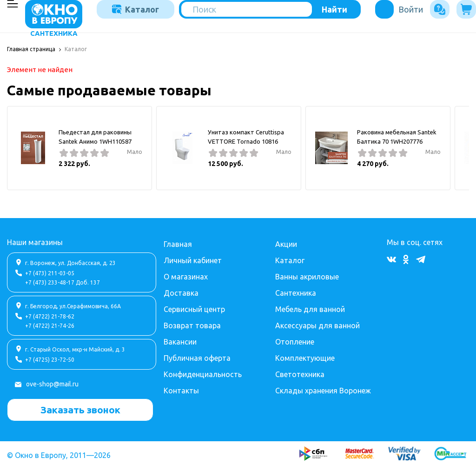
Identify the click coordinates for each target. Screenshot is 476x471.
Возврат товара (192, 325)
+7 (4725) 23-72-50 (50, 359)
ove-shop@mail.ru (52, 383)
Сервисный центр (194, 308)
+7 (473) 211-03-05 (50, 272)
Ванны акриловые (307, 276)
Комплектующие (305, 357)
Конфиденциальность (203, 373)
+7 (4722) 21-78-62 (50, 315)
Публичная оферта (197, 357)
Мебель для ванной (310, 308)
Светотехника (300, 373)
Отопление (295, 341)
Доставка (181, 292)
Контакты (181, 390)
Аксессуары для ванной (317, 325)
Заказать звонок (80, 409)
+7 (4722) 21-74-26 (50, 325)
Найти (334, 9)
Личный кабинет (193, 259)
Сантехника (296, 292)
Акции (286, 243)
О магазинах (186, 276)
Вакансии (180, 341)
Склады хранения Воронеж (323, 390)
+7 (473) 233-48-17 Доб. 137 (63, 282)
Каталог (136, 9)
